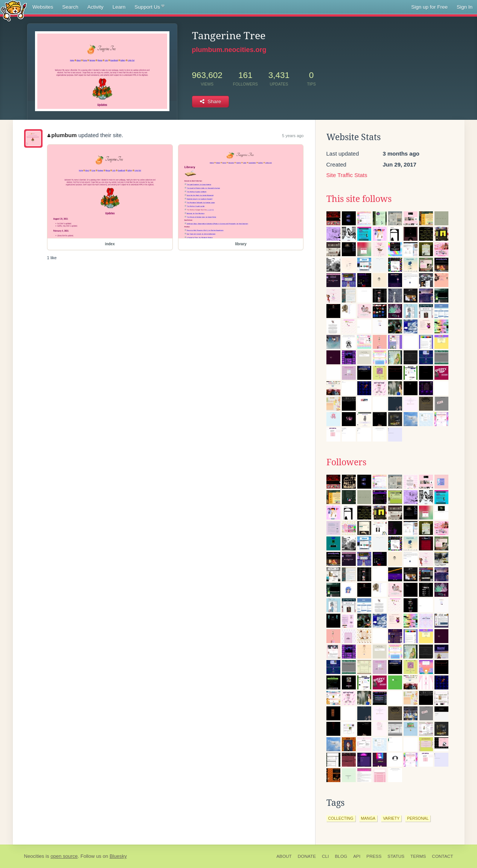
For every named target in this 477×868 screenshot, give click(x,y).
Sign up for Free (429, 7)
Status (396, 856)
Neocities (34, 856)
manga (368, 818)
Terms (418, 856)
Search (70, 7)
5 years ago (293, 136)
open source (64, 856)
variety (391, 818)
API (357, 856)
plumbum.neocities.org (229, 50)
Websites (43, 7)
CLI (325, 856)
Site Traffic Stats (347, 175)
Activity (95, 7)
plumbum (62, 135)
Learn (119, 7)
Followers (346, 462)
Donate (307, 856)
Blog (341, 856)
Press (374, 856)
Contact (442, 856)
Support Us (149, 7)
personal (418, 818)
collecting (341, 818)
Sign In (465, 7)
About (284, 856)
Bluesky (118, 856)
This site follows (359, 199)
